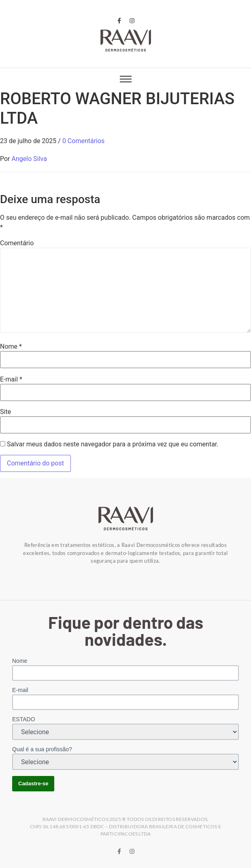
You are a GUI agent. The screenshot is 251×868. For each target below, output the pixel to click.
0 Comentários (83, 141)
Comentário (17, 243)
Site (5, 412)
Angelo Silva (29, 159)
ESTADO (24, 719)
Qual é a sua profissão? (42, 749)
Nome (11, 347)
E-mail (11, 379)
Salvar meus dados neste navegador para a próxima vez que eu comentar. (113, 444)
